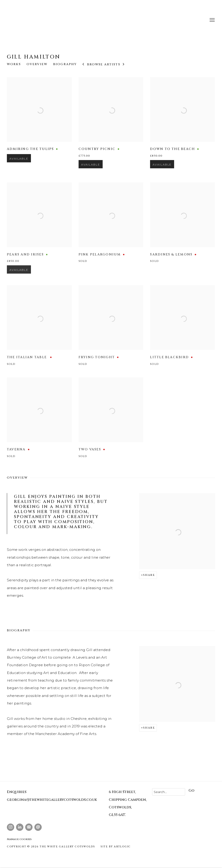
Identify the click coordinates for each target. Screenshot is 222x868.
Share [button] (149, 575)
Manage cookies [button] (19, 839)
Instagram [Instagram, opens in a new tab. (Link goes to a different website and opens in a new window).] (11, 827)
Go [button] (191, 791)
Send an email (38, 827)
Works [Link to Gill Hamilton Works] (14, 64)
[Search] (169, 792)
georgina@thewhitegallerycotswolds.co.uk (52, 800)
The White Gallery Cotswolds (48, 20)
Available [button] (19, 166)
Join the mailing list (29, 827)
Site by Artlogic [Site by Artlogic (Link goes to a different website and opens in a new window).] (116, 847)
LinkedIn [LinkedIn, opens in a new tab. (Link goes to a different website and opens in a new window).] (20, 827)
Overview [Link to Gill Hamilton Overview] (37, 64)
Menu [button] (212, 20)
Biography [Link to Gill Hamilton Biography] (65, 64)
